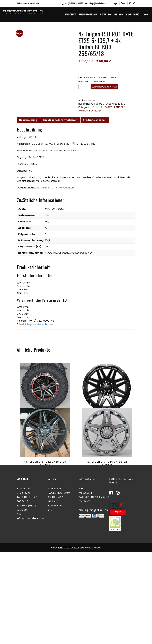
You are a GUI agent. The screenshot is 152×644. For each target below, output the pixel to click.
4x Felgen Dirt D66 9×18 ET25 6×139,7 (107, 509)
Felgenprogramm (88, 14)
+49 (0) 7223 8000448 (72, 3)
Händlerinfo (133, 14)
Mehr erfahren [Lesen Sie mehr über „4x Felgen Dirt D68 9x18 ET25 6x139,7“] (106, 436)
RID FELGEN (95, 111)
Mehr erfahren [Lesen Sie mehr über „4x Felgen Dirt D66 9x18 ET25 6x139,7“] (106, 526)
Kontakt (84, 593)
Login (115, 3)
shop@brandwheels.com (97, 3)
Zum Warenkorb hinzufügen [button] (44, 436)
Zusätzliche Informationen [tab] (60, 120)
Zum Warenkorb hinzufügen (104, 87)
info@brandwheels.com (39, 324)
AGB (81, 580)
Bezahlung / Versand (111, 14)
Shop (145, 14)
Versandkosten (107, 77)
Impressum (85, 584)
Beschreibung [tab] (28, 120)
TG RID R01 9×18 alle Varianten (57, 188)
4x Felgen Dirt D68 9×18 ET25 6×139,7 (107, 419)
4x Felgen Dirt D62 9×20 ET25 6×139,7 (45, 509)
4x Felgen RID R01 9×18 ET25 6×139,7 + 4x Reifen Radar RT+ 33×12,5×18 (45, 419)
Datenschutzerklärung (94, 589)
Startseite (70, 14)
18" (94, 107)
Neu (47, 215)
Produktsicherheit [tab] (95, 120)
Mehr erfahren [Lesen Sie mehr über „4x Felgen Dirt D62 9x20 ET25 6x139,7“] (44, 526)
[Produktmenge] (84, 87)
